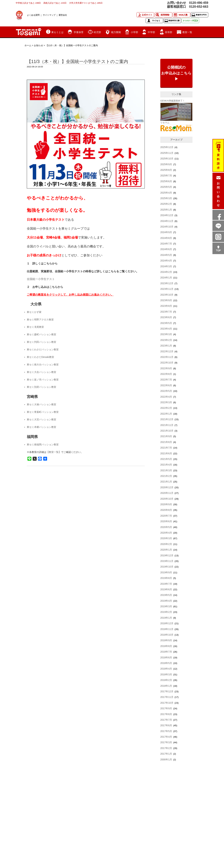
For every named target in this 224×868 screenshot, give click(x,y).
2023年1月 (166, 346)
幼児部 (97, 32)
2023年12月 (167, 283)
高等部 (169, 32)
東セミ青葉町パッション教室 (43, 412)
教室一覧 (187, 32)
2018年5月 (166, 663)
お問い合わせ (218, 194)
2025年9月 (166, 164)
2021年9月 (166, 436)
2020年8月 (166, 510)
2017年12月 (167, 691)
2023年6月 (166, 317)
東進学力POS (201, 15)
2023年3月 (166, 334)
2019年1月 (166, 618)
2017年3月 (166, 742)
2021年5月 (166, 459)
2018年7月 (166, 652)
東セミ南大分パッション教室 (43, 365)
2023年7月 (166, 312)
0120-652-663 (199, 7)
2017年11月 (167, 697)
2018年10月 (167, 635)
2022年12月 (167, 351)
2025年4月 (166, 193)
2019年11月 (167, 561)
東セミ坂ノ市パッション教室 (43, 380)
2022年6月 (166, 385)
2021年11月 (167, 425)
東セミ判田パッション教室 (41, 342)
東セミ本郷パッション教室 (41, 427)
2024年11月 (167, 221)
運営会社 (63, 15)
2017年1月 (166, 754)
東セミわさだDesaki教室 (40, 357)
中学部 (151, 32)
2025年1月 (166, 210)
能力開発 (116, 32)
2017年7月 (166, 720)
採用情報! (165, 15)
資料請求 (218, 162)
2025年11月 (167, 153)
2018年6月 (166, 657)
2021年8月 (166, 442)
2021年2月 (166, 476)
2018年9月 (166, 640)
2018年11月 (167, 629)
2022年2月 (166, 408)
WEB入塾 (183, 15)
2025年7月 (166, 176)
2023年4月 (166, 329)
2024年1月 (166, 278)
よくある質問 (33, 15)
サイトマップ (49, 15)
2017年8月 (166, 714)
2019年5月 (166, 595)
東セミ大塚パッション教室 (41, 404)
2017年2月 (166, 748)
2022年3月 (166, 402)
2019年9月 (166, 572)
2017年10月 (167, 703)
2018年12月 (167, 623)
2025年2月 (166, 204)
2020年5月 (166, 527)
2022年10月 (167, 363)
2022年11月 (167, 357)
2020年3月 (166, 538)
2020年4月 (166, 533)
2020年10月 (167, 499)
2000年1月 (166, 759)
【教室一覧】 (54, 452)
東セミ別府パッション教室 (41, 387)
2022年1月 (166, 414)
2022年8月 (166, 374)
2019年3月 (166, 606)
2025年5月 (166, 187)
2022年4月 (166, 397)
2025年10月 (167, 159)
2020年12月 (167, 487)
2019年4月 (166, 601)
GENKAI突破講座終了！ (173, 101)
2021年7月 (166, 448)
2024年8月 (166, 238)
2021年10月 (167, 431)
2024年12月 (167, 215)
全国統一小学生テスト (41, 279)
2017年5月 (166, 731)
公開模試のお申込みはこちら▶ (176, 73)
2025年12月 (167, 147)
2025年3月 (166, 198)
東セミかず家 (34, 312)
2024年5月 (166, 255)
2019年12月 (167, 555)
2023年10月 (167, 295)
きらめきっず (190, 21)
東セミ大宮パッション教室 (41, 419)
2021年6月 (166, 453)
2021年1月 (166, 482)
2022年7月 (166, 380)
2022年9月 (166, 368)
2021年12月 (167, 419)
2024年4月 (166, 261)
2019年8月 (166, 578)
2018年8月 (166, 646)
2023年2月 (166, 340)
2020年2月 (166, 544)
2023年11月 (167, 289)
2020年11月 (167, 493)
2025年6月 (166, 181)
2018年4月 (166, 669)
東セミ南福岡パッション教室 (43, 444)
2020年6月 (166, 521)
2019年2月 (166, 612)
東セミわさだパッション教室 (43, 349)
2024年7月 (166, 244)
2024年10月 (167, 227)
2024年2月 (166, 272)
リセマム (165, 123)
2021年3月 (166, 470)
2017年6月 (166, 725)
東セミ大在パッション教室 (41, 372)
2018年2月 (166, 680)
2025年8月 (166, 170)
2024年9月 (166, 232)
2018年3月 (166, 674)
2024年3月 (166, 266)
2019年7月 (166, 584)
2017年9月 (166, 708)
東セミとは (57, 32)
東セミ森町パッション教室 (41, 334)
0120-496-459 (199, 3)
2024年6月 (166, 249)
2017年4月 (166, 737)
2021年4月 (166, 465)
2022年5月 (166, 391)
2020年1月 (166, 550)
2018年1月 (166, 686)
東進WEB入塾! (174, 21)
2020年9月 (166, 504)
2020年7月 (166, 516)
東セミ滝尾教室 (35, 327)
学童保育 (79, 32)
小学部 (134, 32)
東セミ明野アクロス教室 (40, 320)
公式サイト (147, 15)
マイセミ (156, 21)
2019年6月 (166, 589)
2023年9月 (166, 300)
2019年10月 (167, 567)
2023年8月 (166, 306)
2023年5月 (166, 323)
